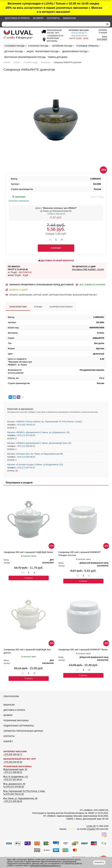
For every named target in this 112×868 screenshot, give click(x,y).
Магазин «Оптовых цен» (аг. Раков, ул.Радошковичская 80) (35, 454)
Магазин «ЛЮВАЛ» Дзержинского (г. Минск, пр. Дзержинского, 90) (38, 432)
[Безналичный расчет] (55, 36)
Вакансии (69, 18)
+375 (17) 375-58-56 (26, 435)
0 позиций (103, 31)
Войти (105, 37)
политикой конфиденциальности (45, 866)
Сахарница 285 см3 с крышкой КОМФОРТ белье (83, 649)
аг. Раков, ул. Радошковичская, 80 (20, 798)
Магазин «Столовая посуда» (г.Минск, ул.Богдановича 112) (35, 465)
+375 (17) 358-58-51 (26, 446)
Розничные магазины (16, 720)
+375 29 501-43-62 (79, 36)
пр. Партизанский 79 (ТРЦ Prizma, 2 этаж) (24, 791)
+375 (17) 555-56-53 (26, 457)
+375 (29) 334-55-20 (13, 762)
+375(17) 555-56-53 (56, 214)
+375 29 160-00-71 (79, 33)
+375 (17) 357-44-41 (26, 468)
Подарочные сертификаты (19, 726)
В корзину (29, 578)
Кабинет (8, 741)
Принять (99, 862)
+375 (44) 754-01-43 (26, 425)
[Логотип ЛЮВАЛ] (20, 35)
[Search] (53, 24)
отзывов (91, 829)
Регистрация (102, 39)
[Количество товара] (56, 240)
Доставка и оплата (17, 18)
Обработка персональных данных (23, 731)
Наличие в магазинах (19, 198)
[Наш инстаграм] (104, 835)
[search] (107, 24)
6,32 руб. (56, 217)
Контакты (53, 18)
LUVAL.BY (91, 826)
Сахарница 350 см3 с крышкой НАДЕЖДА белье (28, 552)
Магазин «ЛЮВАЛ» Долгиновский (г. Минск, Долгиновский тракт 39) (39, 443)
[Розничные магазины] (52, 41)
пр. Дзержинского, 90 (14, 784)
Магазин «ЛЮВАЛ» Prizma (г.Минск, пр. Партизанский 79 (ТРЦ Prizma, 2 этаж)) (44, 422)
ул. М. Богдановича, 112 (16, 777)
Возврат (38, 18)
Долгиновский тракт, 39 (15, 769)
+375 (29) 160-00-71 (13, 754)
